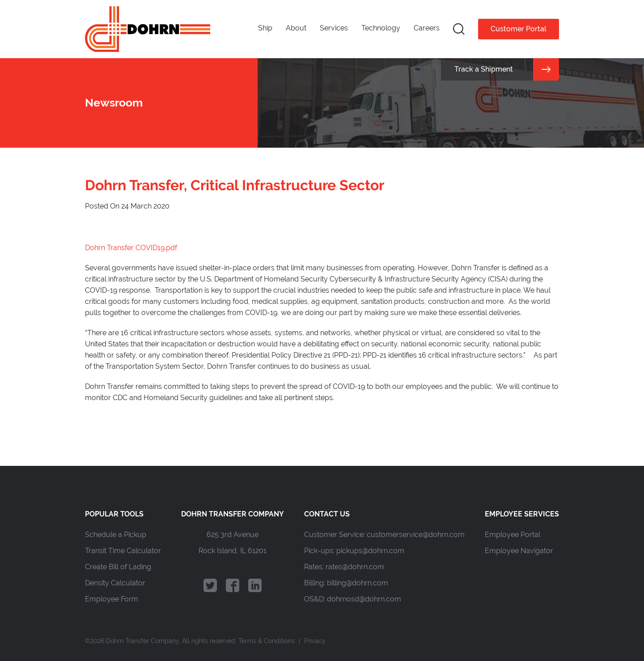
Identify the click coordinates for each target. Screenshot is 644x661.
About (296, 28)
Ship (265, 28)
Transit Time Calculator (123, 551)
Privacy (315, 641)
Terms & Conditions (267, 641)
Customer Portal (519, 29)
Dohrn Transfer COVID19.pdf (131, 248)
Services (334, 28)
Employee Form (112, 599)
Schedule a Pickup (116, 535)
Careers (427, 28)
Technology (381, 28)
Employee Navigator (519, 551)
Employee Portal (513, 535)
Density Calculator (115, 583)
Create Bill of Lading (118, 567)
